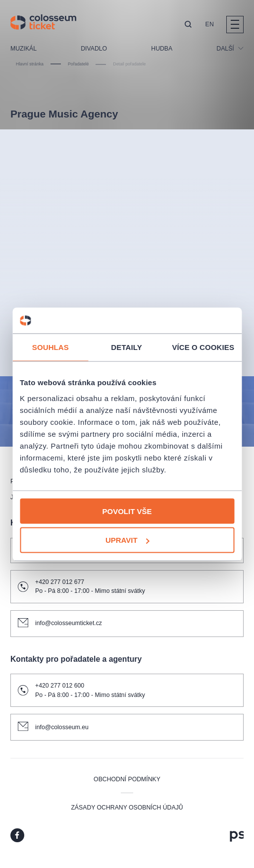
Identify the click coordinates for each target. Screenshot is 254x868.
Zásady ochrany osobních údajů (127, 808)
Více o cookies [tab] (203, 347)
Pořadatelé (78, 64)
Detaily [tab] (126, 347)
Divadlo (94, 49)
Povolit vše (127, 511)
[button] (188, 25)
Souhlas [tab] (51, 347)
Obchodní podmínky (127, 779)
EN (209, 24)
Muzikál (24, 49)
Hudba (162, 49)
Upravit (127, 540)
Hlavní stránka (30, 64)
